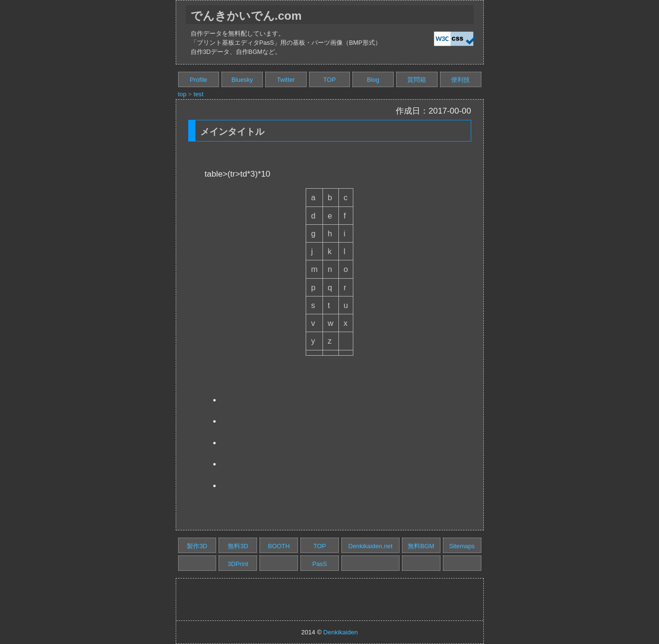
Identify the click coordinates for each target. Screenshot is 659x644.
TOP (329, 80)
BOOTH (279, 546)
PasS (320, 564)
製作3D (197, 546)
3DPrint (238, 564)
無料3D (238, 546)
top (182, 94)
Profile (198, 80)
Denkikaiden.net (370, 546)
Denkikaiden (341, 632)
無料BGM (421, 546)
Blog (373, 80)
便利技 (460, 80)
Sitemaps (462, 546)
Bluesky (242, 80)
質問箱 (417, 80)
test (199, 94)
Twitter (286, 80)
